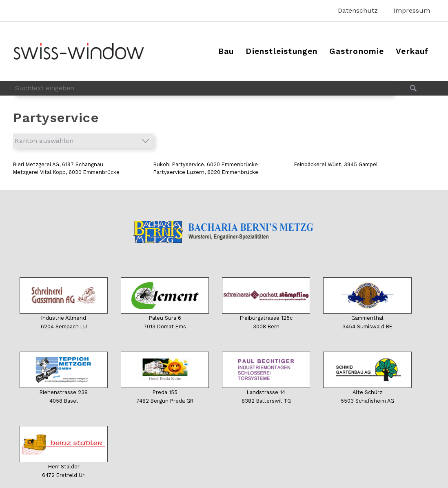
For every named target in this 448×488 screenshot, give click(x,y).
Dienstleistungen (282, 51)
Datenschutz (358, 10)
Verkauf (412, 51)
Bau (226, 51)
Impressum (412, 10)
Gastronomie (357, 51)
